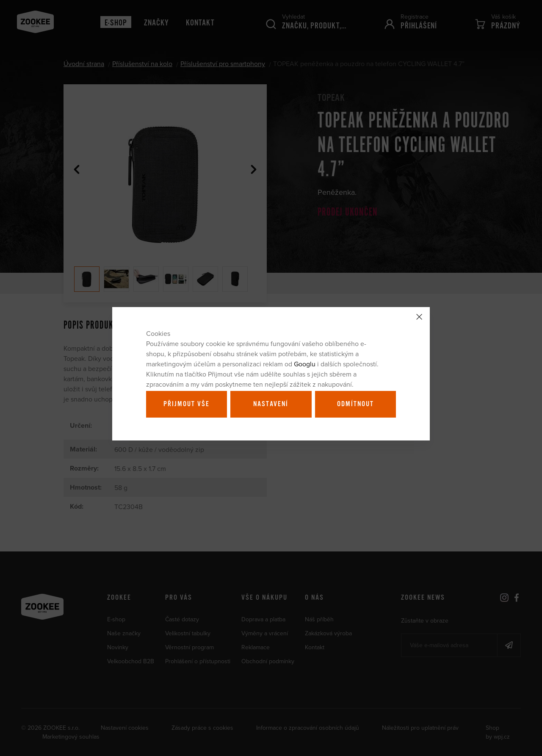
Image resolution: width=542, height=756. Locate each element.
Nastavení (271, 404)
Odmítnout (355, 404)
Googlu (305, 364)
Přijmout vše (187, 404)
